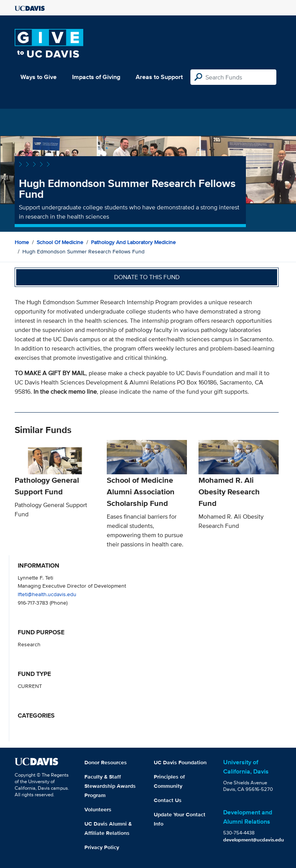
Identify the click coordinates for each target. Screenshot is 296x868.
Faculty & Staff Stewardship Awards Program (110, 786)
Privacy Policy (102, 847)
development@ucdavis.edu (254, 840)
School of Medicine (60, 242)
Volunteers (98, 809)
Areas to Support (159, 77)
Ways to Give (39, 77)
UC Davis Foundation (180, 762)
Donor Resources (106, 762)
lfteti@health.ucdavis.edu (47, 594)
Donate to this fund (147, 277)
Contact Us (168, 800)
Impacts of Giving (96, 77)
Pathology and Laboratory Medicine (133, 242)
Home (22, 242)
